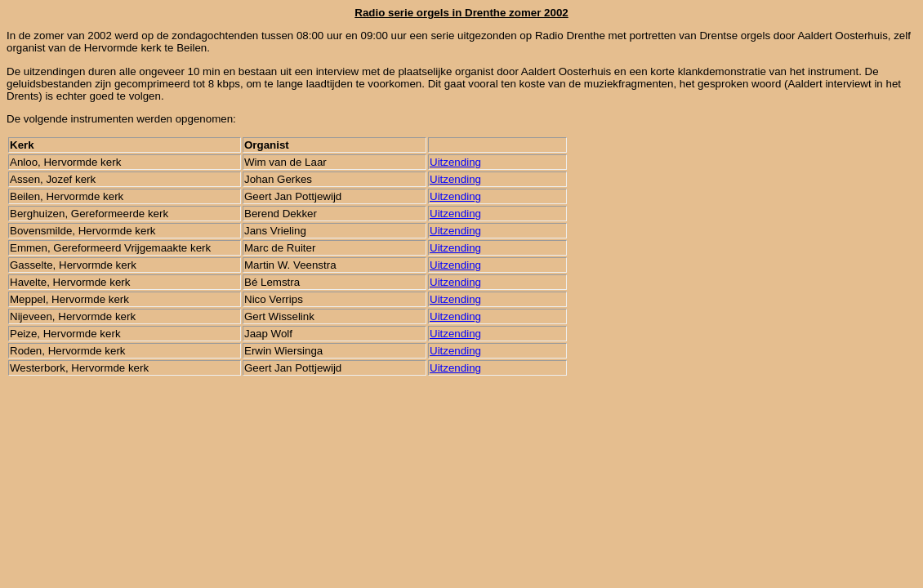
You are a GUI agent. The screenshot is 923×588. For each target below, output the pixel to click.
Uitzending (455, 162)
